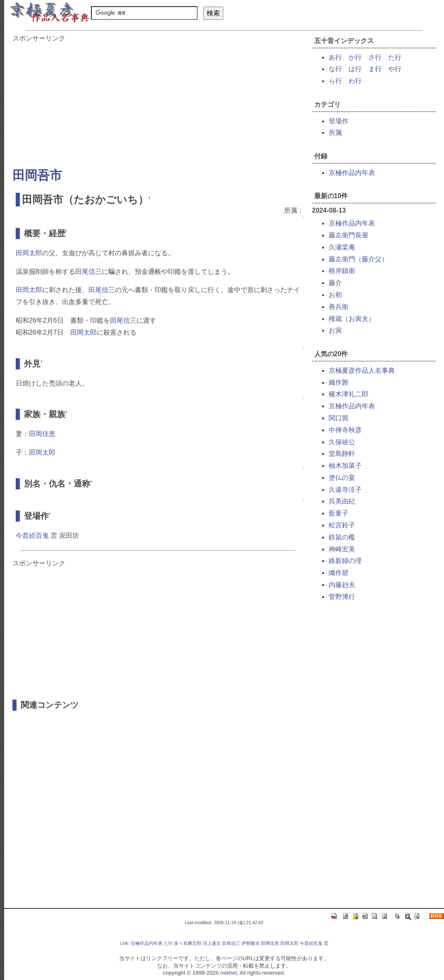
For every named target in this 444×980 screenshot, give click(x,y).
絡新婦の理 (345, 561)
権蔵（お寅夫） (352, 319)
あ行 (335, 57)
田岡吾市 (37, 175)
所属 (335, 133)
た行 (395, 57)
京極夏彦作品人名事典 (362, 370)
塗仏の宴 (342, 478)
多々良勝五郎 (188, 943)
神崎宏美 (342, 549)
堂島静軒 (342, 454)
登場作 (339, 121)
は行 (355, 69)
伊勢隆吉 (251, 943)
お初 (335, 295)
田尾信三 (88, 272)
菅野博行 (342, 597)
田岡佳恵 (42, 434)
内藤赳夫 (342, 585)
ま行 (375, 69)
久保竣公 (342, 442)
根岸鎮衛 (342, 271)
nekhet (229, 973)
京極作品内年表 (352, 173)
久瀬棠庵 (342, 247)
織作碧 (339, 573)
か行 (355, 57)
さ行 (375, 57)
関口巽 (339, 418)
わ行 (355, 81)
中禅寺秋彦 (345, 430)
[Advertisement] (158, 101)
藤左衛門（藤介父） (358, 259)
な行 (335, 69)
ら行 (335, 81)
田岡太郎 (29, 253)
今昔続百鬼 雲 (36, 536)
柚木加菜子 (345, 466)
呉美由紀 (342, 501)
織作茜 (339, 382)
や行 (395, 69)
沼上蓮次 (212, 943)
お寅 (335, 330)
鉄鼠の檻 (342, 537)
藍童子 (339, 513)
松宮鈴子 (342, 525)
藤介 (335, 283)
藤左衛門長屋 (349, 235)
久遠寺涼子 (345, 490)
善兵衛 (339, 307)
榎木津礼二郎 (349, 394)
